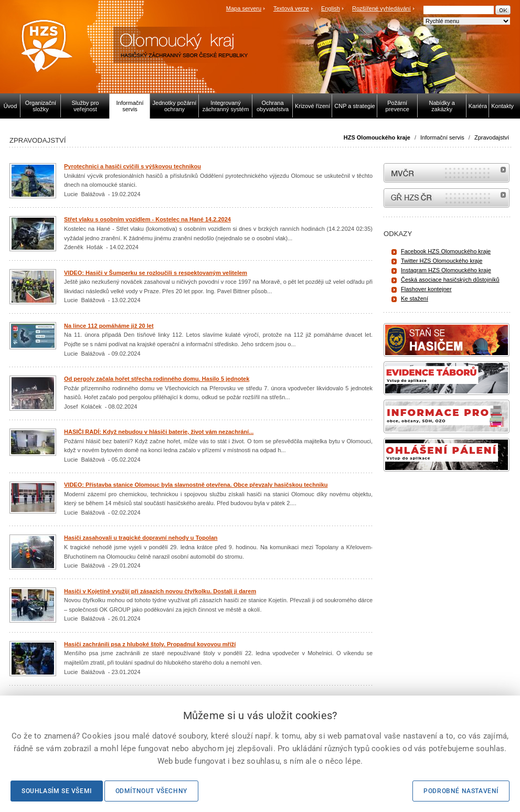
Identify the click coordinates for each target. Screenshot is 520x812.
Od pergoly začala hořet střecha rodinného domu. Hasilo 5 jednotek (157, 379)
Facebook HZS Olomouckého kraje (446, 251)
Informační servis (442, 137)
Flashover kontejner (426, 289)
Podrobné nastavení (461, 791)
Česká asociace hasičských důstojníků (450, 280)
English (331, 8)
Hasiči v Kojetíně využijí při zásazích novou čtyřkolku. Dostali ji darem (160, 591)
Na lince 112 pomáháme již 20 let (109, 326)
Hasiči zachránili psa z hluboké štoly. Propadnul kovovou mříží (150, 644)
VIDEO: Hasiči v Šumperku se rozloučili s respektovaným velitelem (156, 273)
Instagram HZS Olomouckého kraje (446, 270)
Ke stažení (415, 298)
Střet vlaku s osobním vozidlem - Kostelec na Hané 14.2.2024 (147, 219)
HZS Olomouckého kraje (377, 137)
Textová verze (291, 8)
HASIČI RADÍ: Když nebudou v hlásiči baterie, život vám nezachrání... (159, 432)
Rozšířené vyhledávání (381, 8)
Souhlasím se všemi (57, 791)
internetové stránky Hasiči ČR (447, 198)
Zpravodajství (492, 137)
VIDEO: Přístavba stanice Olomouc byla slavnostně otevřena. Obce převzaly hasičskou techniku (196, 485)
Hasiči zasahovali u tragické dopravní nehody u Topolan (141, 538)
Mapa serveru (244, 8)
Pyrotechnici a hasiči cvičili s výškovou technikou (132, 166)
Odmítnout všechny (151, 791)
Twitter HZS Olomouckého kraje (442, 261)
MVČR (447, 173)
